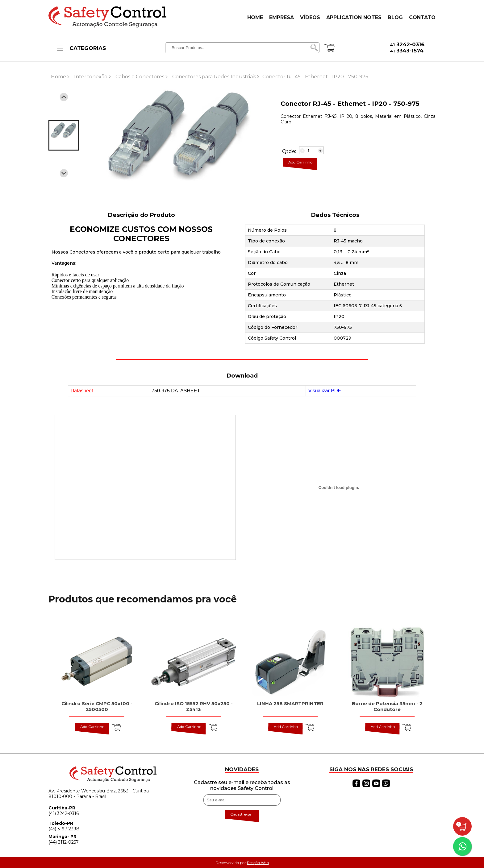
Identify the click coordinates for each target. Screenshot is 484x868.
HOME (255, 17)
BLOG (395, 17)
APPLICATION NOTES (354, 17)
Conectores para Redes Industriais (214, 77)
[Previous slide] (64, 97)
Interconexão (91, 77)
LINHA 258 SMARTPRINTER (290, 703)
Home (58, 77)
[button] (64, 135)
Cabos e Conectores (140, 77)
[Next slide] (64, 173)
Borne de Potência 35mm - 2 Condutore (387, 706)
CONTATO (422, 17)
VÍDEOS (310, 17)
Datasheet (82, 391)
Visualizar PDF (325, 391)
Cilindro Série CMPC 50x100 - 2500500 (97, 706)
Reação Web (258, 863)
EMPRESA (282, 17)
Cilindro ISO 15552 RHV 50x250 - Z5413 (194, 706)
